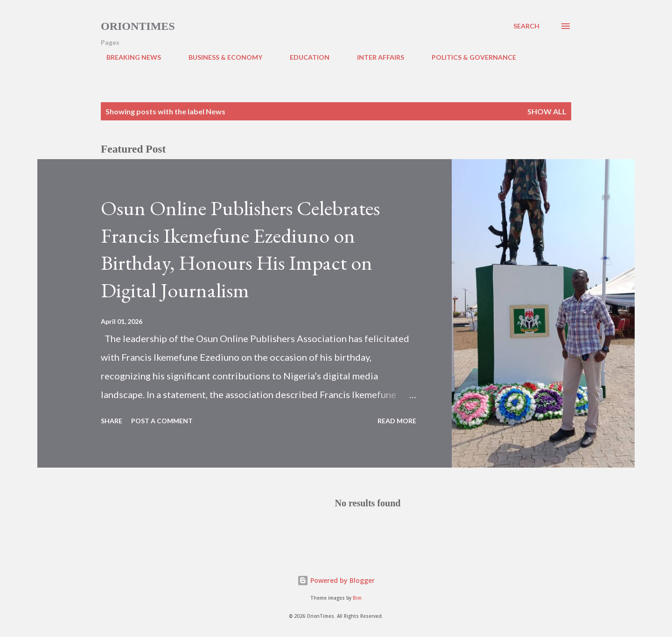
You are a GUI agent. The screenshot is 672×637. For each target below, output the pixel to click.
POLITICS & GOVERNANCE (468, 57)
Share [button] (112, 421)
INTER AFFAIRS (375, 57)
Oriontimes (138, 26)
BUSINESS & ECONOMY (220, 57)
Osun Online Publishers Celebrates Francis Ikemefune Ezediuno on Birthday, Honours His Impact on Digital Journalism (240, 249)
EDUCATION (304, 57)
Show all (547, 111)
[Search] (526, 26)
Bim (357, 598)
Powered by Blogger (336, 580)
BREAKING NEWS (128, 57)
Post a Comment (162, 421)
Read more (397, 421)
